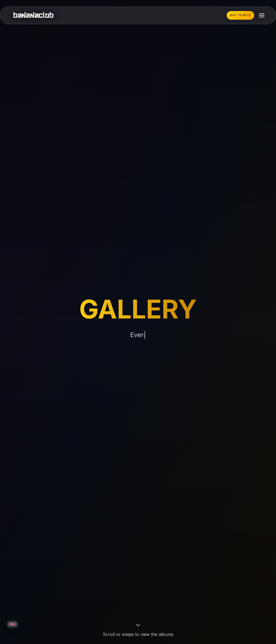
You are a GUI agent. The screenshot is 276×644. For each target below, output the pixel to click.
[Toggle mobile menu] (262, 15)
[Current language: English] (12, 624)
